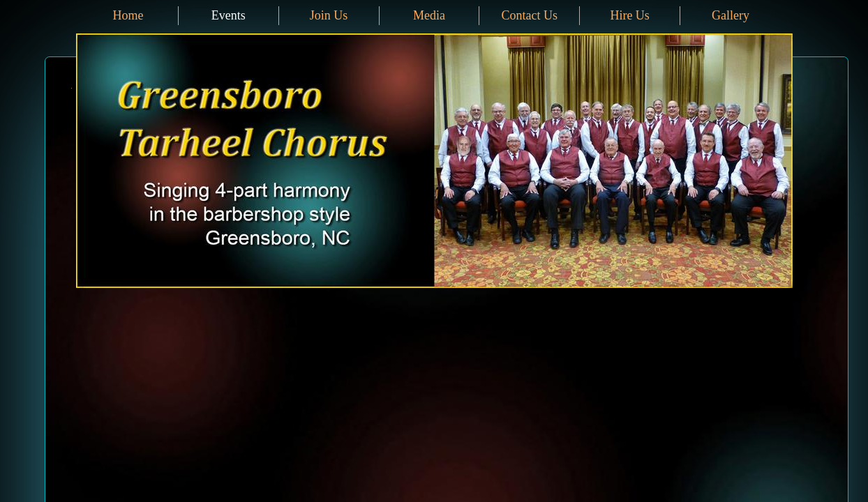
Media (429, 15)
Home (128, 15)
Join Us (329, 15)
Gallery (731, 15)
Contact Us (530, 15)
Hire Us (630, 15)
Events (229, 15)
